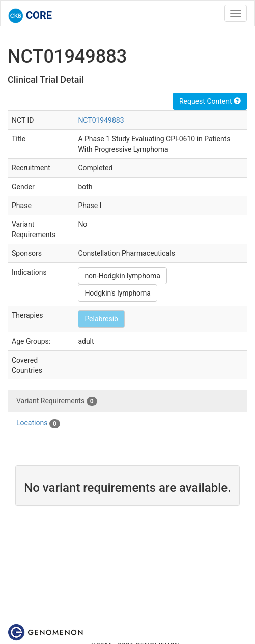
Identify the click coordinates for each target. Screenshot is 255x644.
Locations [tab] (38, 423)
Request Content (210, 101)
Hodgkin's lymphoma (118, 293)
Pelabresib (101, 319)
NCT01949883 (101, 120)
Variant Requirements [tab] (57, 401)
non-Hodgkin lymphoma (122, 276)
